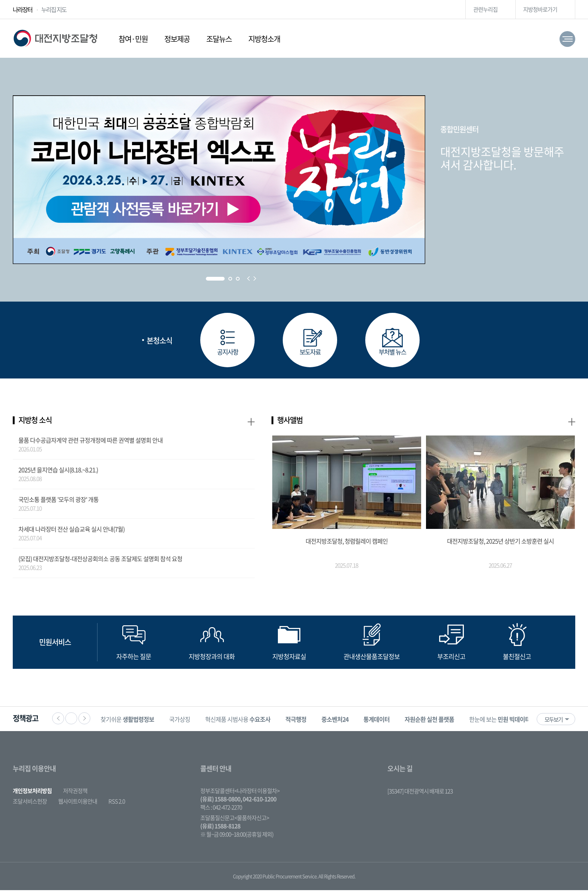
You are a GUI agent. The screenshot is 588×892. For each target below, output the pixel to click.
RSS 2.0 (117, 803)
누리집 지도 (54, 9)
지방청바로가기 (540, 9)
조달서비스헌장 (30, 803)
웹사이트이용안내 (78, 803)
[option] (133, 721)
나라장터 (22, 9)
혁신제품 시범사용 (244, 721)
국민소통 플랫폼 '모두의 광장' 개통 (58, 501)
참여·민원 (133, 39)
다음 (84, 720)
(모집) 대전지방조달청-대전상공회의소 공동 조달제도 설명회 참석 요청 (100, 560)
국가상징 (186, 721)
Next (255, 279)
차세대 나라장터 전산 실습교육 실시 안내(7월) (71, 531)
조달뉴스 (219, 39)
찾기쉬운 (133, 721)
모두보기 (553, 721)
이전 (58, 720)
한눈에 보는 (506, 721)
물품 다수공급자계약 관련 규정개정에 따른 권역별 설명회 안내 (91, 442)
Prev (248, 279)
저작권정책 (75, 793)
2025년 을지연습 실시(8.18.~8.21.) (58, 472)
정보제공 (177, 39)
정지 (71, 720)
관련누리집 (485, 9)
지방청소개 (264, 39)
